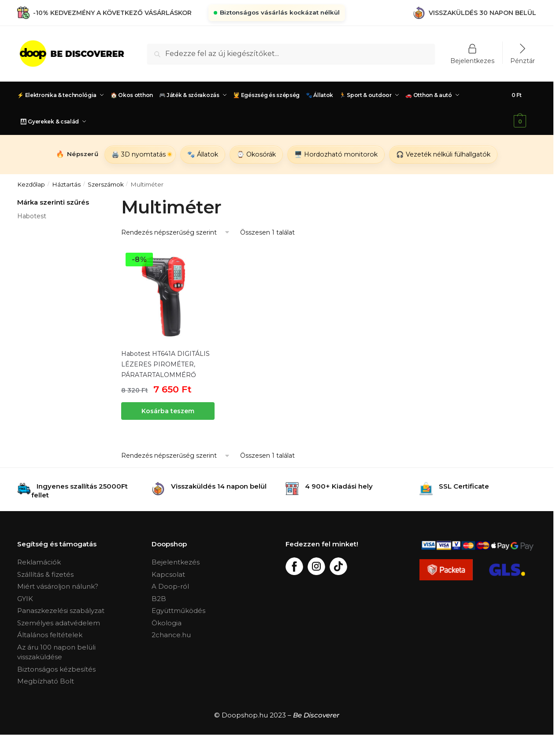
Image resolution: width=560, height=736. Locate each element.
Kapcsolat (168, 574)
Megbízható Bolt (46, 681)
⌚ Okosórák (256, 154)
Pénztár (523, 60)
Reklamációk (39, 562)
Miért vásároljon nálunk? (58, 586)
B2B (159, 599)
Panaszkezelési (43, 611)
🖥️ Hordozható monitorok (336, 154)
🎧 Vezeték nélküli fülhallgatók (443, 154)
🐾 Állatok (203, 154)
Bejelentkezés (176, 562)
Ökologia (167, 623)
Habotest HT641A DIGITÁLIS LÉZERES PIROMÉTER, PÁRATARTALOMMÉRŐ (165, 364)
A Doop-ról (170, 586)
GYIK (25, 599)
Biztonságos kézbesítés (56, 669)
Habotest (32, 216)
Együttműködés (178, 611)
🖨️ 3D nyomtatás (139, 154)
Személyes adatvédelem (59, 623)
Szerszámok (106, 184)
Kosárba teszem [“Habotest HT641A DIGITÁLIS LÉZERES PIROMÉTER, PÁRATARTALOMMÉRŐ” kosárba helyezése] (168, 411)
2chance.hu (171, 635)
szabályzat (87, 611)
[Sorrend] (176, 233)
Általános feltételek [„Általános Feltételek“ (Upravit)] (50, 635)
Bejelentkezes (472, 60)
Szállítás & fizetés (45, 574)
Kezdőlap (31, 184)
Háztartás (66, 184)
